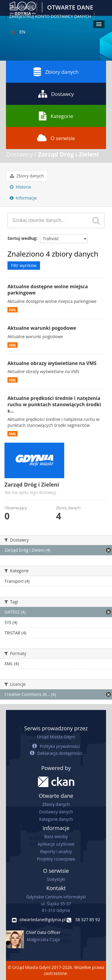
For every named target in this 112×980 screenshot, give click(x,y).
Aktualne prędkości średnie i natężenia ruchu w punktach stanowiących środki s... (54, 404)
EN (22, 32)
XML (13, 310)
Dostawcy (56, 94)
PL (13, 32)
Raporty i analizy (56, 851)
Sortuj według (22, 238)
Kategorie (56, 116)
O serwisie (56, 138)
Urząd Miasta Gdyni (56, 737)
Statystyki (56, 879)
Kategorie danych (56, 819)
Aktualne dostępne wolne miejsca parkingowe (48, 290)
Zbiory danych (56, 72)
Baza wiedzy (56, 836)
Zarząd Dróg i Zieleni (68, 154)
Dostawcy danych (56, 812)
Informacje (23, 198)
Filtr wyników (24, 265)
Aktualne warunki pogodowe (42, 328)
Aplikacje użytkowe (56, 844)
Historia (20, 187)
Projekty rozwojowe (56, 859)
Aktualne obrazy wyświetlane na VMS (52, 363)
